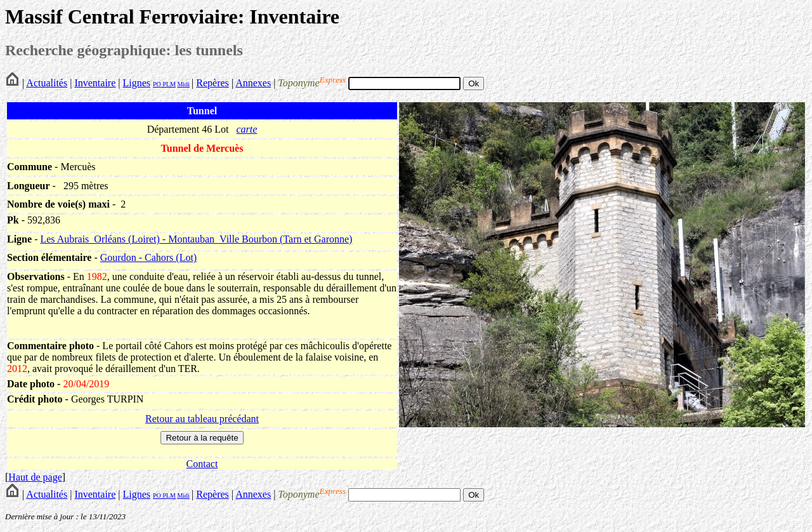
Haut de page (35, 477)
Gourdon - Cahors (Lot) (148, 257)
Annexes (253, 83)
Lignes (136, 83)
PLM (168, 84)
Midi (183, 84)
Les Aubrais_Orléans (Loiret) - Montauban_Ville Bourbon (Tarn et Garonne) (196, 239)
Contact (202, 464)
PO (157, 84)
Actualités (47, 83)
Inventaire (95, 83)
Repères (213, 83)
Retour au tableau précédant (202, 419)
